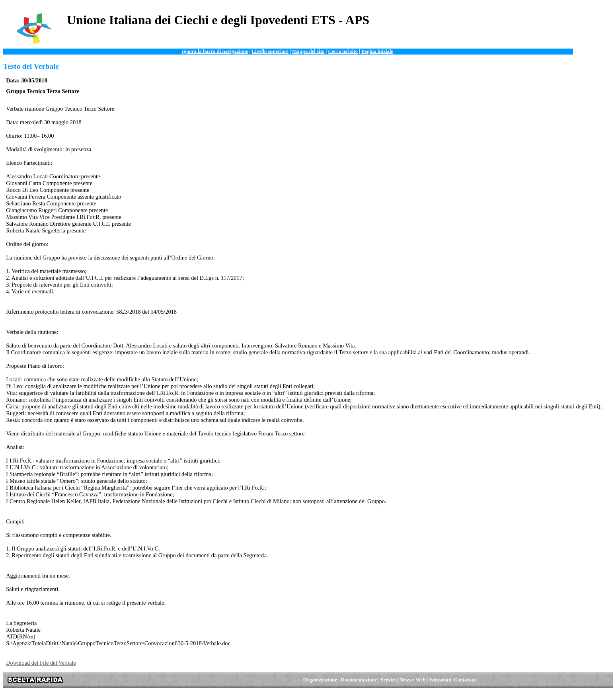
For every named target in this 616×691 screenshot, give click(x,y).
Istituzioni (440, 680)
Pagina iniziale (377, 51)
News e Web (412, 680)
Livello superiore (270, 51)
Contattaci (465, 680)
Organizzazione (320, 680)
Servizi (388, 680)
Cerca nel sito (343, 51)
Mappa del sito (308, 51)
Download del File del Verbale (41, 663)
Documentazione (359, 680)
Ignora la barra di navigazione (215, 51)
